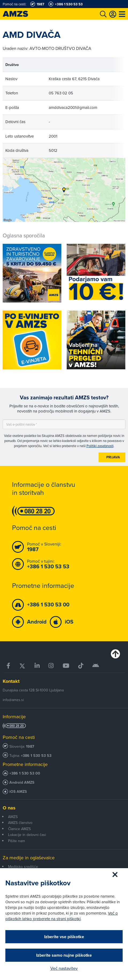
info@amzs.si (13, 700)
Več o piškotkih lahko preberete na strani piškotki (62, 916)
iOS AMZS (18, 792)
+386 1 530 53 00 (25, 773)
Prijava (113, 457)
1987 (30, 747)
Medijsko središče (23, 867)
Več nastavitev (64, 968)
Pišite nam (16, 841)
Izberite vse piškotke (64, 937)
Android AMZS (22, 782)
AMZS (13, 817)
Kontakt (11, 681)
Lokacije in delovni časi (27, 835)
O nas (9, 808)
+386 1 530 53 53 (36, 756)
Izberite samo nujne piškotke (64, 955)
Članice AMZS (19, 829)
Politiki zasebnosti (100, 446)
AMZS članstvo (20, 823)
